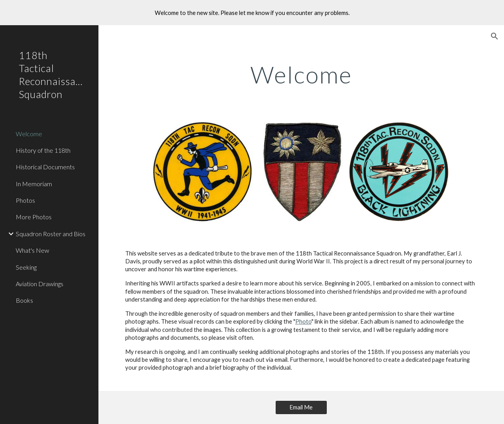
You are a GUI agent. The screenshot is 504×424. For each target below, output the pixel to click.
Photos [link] (25, 200)
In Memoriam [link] (34, 184)
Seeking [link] (26, 267)
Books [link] (24, 300)
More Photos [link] (34, 217)
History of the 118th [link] (43, 150)
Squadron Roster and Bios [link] (51, 234)
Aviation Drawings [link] (40, 284)
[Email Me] (301, 407)
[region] (252, 13)
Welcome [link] (29, 134)
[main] (301, 74)
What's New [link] (32, 250)
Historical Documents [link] (45, 167)
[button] (495, 36)
